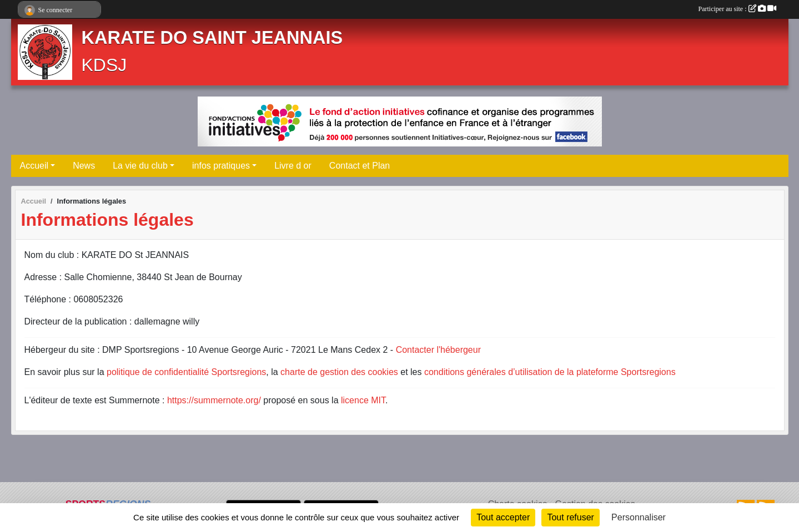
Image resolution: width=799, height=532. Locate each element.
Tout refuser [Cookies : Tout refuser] (570, 517)
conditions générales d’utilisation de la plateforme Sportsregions (550, 372)
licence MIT (363, 400)
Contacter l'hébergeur (438, 350)
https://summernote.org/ (214, 400)
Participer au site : (737, 9)
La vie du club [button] (140, 166)
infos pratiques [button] (221, 166)
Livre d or (293, 166)
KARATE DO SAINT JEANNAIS (212, 38)
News (84, 166)
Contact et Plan (360, 166)
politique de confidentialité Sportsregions (186, 372)
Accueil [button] (34, 166)
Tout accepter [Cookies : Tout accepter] (503, 517)
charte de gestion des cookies (339, 372)
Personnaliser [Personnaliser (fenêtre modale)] (639, 517)
